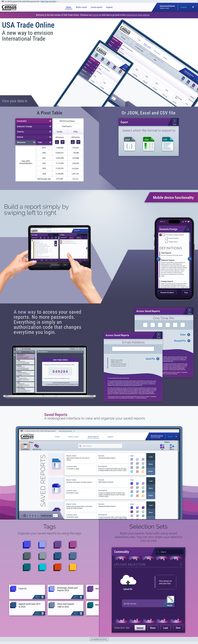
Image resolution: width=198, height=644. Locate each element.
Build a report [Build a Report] (81, 7)
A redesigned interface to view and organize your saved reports (95, 418)
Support (109, 7)
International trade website (138, 15)
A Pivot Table (50, 113)
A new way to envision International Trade (28, 36)
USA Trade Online (28, 25)
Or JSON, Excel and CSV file (148, 113)
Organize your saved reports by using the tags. (50, 533)
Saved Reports (56, 415)
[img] (10, 7)
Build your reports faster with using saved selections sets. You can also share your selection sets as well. (149, 537)
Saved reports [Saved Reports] (97, 7)
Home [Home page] (69, 7)
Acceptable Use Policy (99, 639)
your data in (15, 101)
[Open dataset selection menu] (179, 7)
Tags (49, 527)
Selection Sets (148, 527)
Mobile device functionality (173, 198)
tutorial (95, 15)
